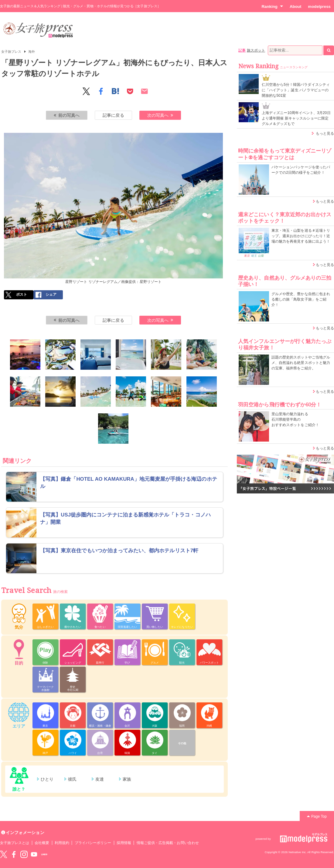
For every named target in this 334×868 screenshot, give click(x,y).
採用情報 (124, 843)
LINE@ (44, 854)
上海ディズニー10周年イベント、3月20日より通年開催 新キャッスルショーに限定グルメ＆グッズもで (296, 118)
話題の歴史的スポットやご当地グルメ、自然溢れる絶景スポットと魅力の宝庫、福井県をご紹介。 (301, 363)
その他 (182, 743)
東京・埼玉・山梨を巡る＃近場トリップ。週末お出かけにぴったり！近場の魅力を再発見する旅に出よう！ (301, 236)
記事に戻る (113, 115)
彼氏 (72, 779)
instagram (24, 854)
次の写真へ (160, 115)
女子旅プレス (11, 52)
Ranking (272, 6)
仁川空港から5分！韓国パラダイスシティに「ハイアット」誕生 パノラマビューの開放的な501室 (296, 90)
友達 (100, 779)
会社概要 (42, 843)
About (295, 7)
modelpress (319, 7)
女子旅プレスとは (15, 843)
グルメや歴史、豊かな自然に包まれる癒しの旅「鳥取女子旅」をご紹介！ (301, 299)
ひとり (47, 779)
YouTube (34, 854)
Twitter (4, 854)
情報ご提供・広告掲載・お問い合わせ (168, 843)
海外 (32, 52)
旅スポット (256, 50)
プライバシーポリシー (93, 843)
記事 (242, 50)
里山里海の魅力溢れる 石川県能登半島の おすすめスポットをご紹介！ (295, 419)
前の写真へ (67, 115)
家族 (127, 779)
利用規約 (62, 843)
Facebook (14, 854)
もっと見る (325, 133)
